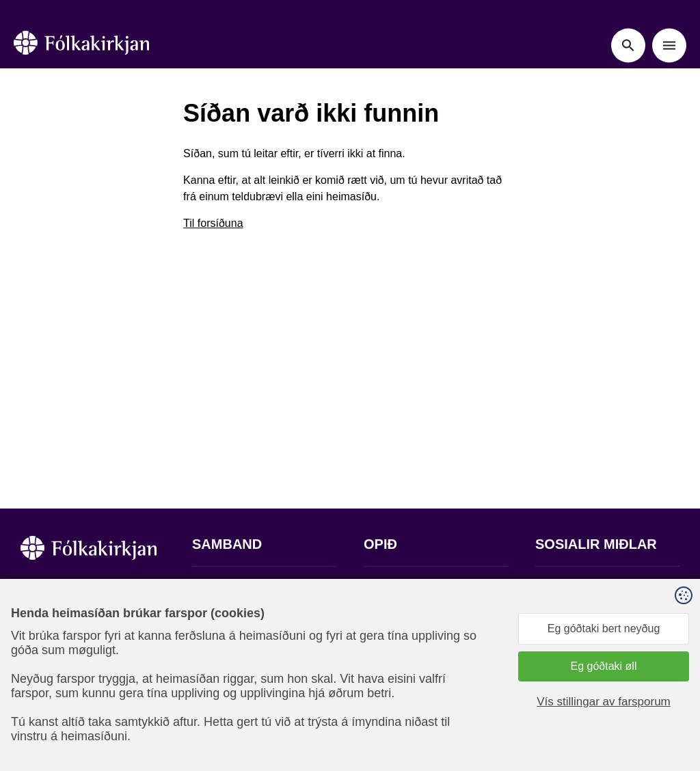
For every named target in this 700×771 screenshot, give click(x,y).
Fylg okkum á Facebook (593, 586)
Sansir (668, 703)
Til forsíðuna (213, 223)
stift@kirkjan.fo (228, 680)
